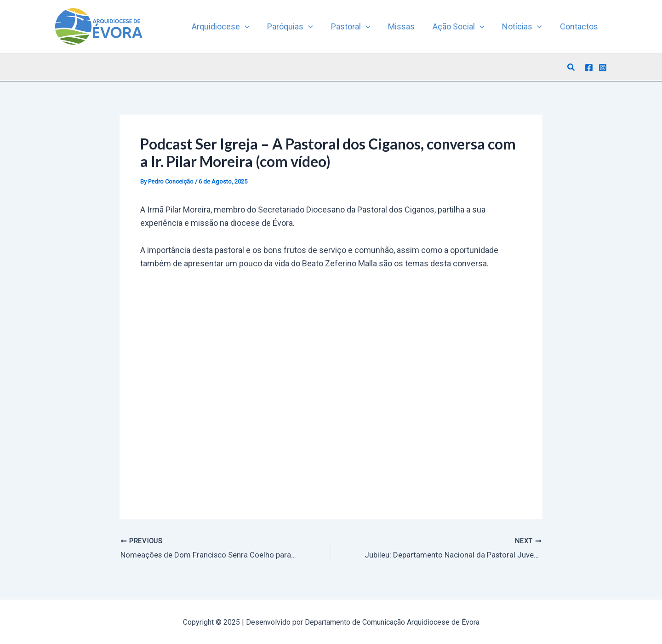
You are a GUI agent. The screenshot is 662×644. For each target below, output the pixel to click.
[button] (571, 67)
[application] (253, 27)
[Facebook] (589, 68)
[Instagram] (603, 68)
